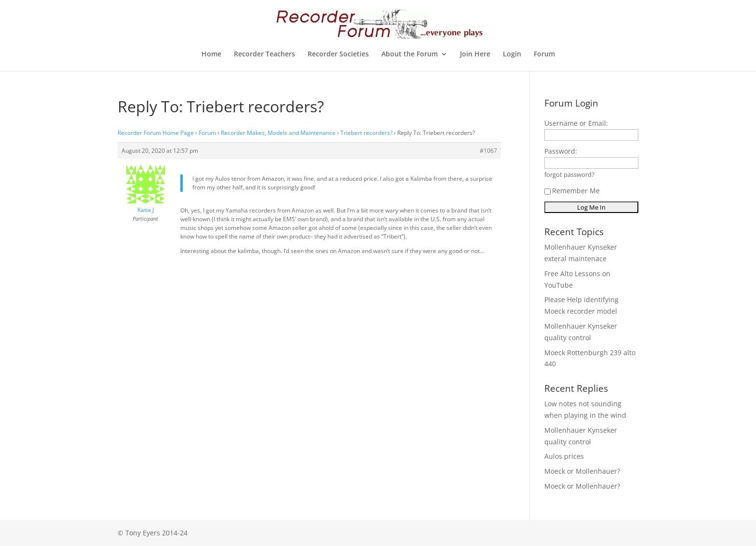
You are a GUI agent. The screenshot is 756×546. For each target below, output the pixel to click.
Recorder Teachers (264, 54)
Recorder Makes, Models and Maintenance (278, 133)
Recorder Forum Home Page (156, 133)
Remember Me (572, 191)
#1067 (488, 151)
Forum (544, 54)
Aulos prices (564, 456)
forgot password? (569, 175)
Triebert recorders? (366, 133)
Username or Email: (576, 123)
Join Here (475, 54)
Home (211, 54)
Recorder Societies (338, 54)
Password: (561, 151)
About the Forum (410, 54)
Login (512, 54)
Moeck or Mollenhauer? (582, 471)
